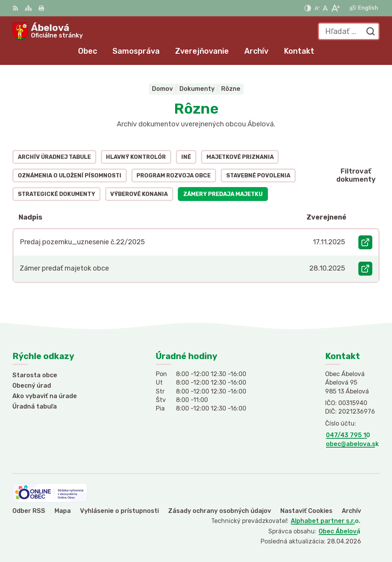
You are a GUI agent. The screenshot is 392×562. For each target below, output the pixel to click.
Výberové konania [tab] (139, 194)
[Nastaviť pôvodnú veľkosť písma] (325, 8)
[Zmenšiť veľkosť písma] (317, 8)
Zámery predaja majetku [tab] (223, 194)
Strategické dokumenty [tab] (56, 194)
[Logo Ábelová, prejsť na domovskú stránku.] (48, 31)
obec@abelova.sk (352, 444)
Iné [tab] (186, 157)
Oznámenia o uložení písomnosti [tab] (70, 176)
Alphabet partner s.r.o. (326, 521)
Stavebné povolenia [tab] (258, 176)
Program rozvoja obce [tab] (174, 176)
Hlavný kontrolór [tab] (136, 157)
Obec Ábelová (339, 531)
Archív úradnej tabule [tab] (54, 157)
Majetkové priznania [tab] (240, 157)
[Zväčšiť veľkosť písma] (335, 8)
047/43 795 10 (348, 435)
